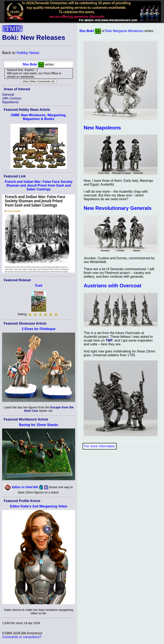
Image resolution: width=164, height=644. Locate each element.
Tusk (39, 286)
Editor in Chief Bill (25, 487)
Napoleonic (10, 102)
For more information (100, 446)
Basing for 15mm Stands (39, 425)
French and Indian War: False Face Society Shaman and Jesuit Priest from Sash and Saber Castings (39, 185)
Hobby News (28, 53)
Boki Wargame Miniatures (124, 31)
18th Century (12, 98)
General (8, 95)
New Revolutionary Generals (118, 208)
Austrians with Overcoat (112, 286)
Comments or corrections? (22, 637)
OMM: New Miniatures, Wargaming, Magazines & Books (39, 117)
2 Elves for (39, 329)
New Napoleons (102, 128)
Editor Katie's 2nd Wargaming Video (39, 506)
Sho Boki (30, 64)
